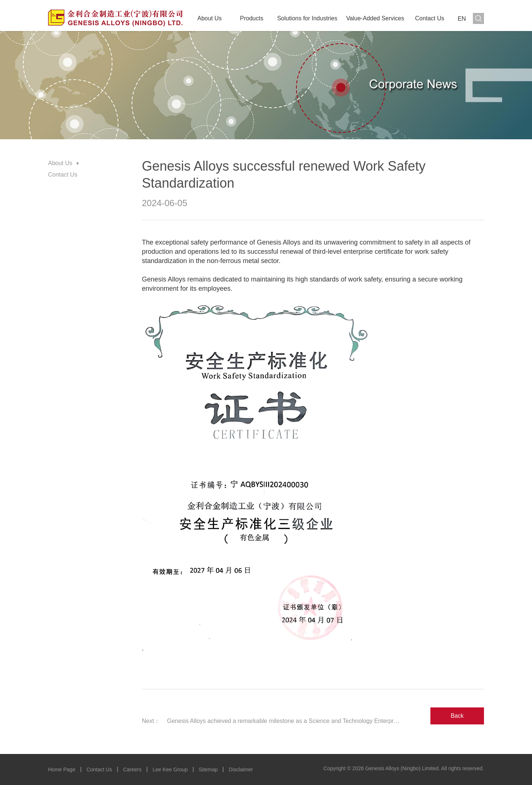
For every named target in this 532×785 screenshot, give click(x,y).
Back (457, 715)
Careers (132, 769)
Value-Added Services (375, 18)
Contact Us (429, 18)
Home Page (62, 769)
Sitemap (208, 769)
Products (252, 18)
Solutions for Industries (307, 18)
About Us (209, 18)
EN (462, 19)
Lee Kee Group (170, 769)
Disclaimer (241, 769)
